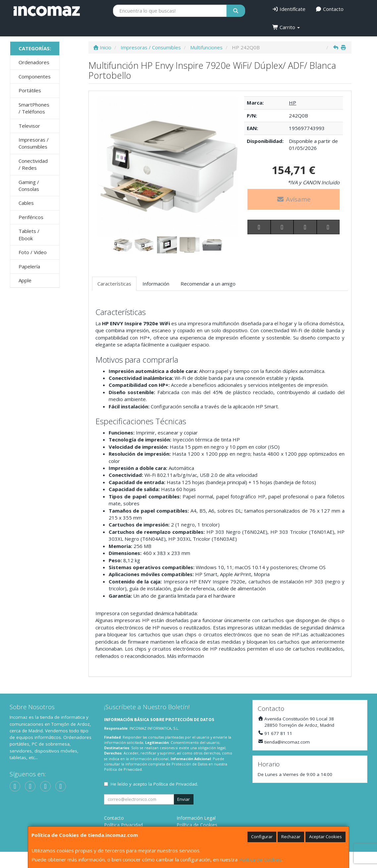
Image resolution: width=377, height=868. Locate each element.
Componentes (35, 76)
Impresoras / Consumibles (34, 143)
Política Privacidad (123, 825)
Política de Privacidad (123, 769)
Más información (186, 656)
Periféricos (31, 217)
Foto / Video (33, 252)
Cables (26, 203)
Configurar (262, 837)
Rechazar (291, 837)
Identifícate (289, 9)
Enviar (184, 799)
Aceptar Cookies (325, 837)
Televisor (29, 126)
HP (293, 103)
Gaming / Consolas (29, 185)
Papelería (29, 266)
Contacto (329, 9)
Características (114, 284)
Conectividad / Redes (33, 164)
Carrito (286, 27)
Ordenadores (34, 62)
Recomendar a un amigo (208, 284)
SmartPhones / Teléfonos (34, 108)
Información (156, 284)
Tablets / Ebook (29, 234)
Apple (25, 280)
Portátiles (30, 90)
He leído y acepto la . (154, 784)
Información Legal (196, 818)
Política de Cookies (260, 859)
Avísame (294, 199)
